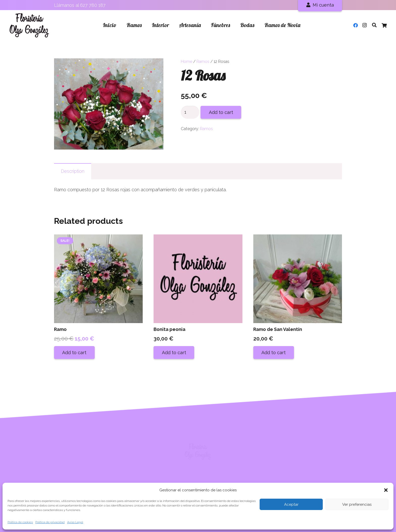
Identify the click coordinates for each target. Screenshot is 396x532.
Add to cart (221, 112)
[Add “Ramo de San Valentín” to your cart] (274, 352)
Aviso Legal (75, 522)
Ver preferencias (357, 504)
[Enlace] (29, 25)
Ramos (203, 62)
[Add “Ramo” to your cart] (74, 352)
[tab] (73, 171)
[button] (386, 490)
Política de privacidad (50, 522)
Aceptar (291, 504)
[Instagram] (365, 25)
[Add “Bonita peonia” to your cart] (174, 352)
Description (73, 171)
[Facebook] (356, 25)
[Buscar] (374, 25)
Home (187, 62)
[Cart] (384, 25)
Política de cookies (20, 522)
